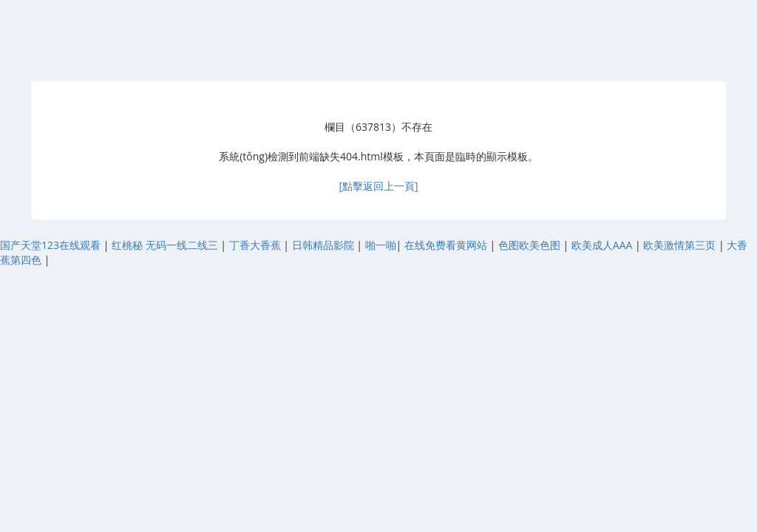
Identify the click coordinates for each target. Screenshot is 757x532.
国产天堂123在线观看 (52, 245)
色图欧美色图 (531, 245)
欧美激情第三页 (681, 245)
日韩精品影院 (325, 245)
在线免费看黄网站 (447, 245)
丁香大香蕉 (257, 245)
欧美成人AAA (603, 245)
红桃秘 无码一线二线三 (166, 245)
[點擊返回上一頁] (378, 186)
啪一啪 (381, 245)
